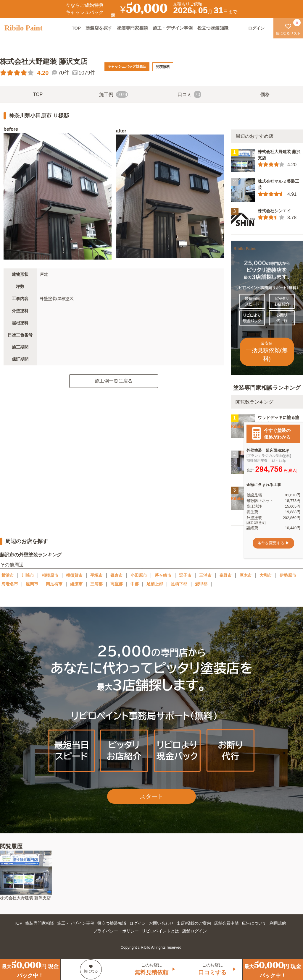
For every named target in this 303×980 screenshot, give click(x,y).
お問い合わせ (161, 923)
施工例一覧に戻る (114, 381)
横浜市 (8, 575)
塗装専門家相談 (132, 28)
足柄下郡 (179, 584)
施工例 (113, 94)
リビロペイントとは (160, 931)
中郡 (135, 584)
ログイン (138, 923)
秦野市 (225, 575)
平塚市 (96, 575)
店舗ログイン (194, 931)
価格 (265, 94)
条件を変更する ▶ (273, 543)
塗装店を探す (99, 28)
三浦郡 (96, 584)
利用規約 (278, 923)
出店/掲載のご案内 (194, 923)
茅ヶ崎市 (163, 575)
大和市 (266, 575)
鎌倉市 (117, 575)
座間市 (32, 584)
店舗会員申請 (226, 923)
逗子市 (185, 575)
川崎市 (28, 575)
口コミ (189, 94)
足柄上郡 (155, 584)
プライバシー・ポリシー (116, 931)
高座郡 (117, 584)
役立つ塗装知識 (213, 28)
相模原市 (50, 575)
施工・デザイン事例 (173, 28)
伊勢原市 (288, 575)
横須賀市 (74, 575)
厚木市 (246, 575)
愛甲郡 (201, 584)
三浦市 (205, 575)
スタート (151, 796)
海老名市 (10, 584)
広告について (254, 923)
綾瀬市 (76, 584)
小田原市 (139, 575)
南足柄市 (54, 584)
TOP (76, 28)
